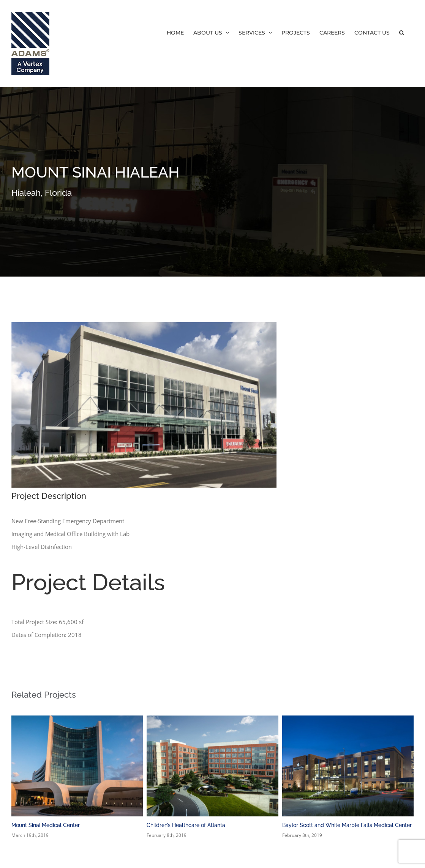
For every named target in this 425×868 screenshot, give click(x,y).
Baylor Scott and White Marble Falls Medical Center (347, 825)
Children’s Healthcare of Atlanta (186, 825)
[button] (402, 32)
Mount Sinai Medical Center (46, 825)
